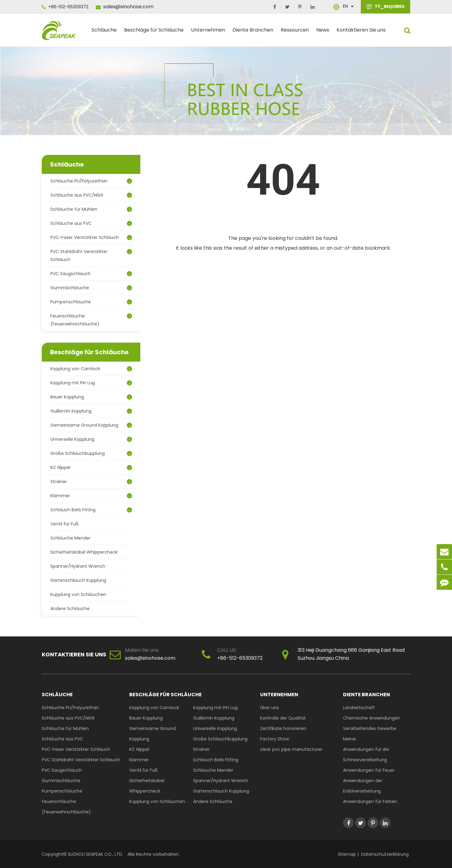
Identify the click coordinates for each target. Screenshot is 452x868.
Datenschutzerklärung (385, 854)
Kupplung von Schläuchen (78, 594)
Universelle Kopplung (91, 439)
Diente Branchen (253, 33)
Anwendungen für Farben (370, 801)
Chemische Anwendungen (372, 718)
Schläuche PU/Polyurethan (91, 181)
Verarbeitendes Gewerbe (370, 728)
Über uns (269, 708)
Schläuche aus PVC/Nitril (91, 195)
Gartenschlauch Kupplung (78, 580)
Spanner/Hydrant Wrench (78, 566)
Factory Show (275, 739)
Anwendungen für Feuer (369, 770)
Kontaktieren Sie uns (361, 33)
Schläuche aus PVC (91, 223)
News (323, 33)
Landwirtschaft (359, 708)
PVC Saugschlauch (91, 274)
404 (240, 129)
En (345, 6)
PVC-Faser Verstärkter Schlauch (91, 237)
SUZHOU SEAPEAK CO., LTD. (95, 854)
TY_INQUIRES (386, 7)
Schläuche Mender (70, 538)
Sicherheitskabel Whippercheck (84, 552)
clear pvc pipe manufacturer (291, 749)
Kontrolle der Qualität (283, 718)
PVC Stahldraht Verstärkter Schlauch (91, 255)
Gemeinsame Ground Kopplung (91, 425)
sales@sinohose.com (125, 7)
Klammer (91, 496)
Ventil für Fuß (65, 524)
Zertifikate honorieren (283, 728)
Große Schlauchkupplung (91, 453)
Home (214, 129)
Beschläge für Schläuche (154, 33)
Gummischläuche (91, 288)
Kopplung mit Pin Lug (91, 383)
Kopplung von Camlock (91, 369)
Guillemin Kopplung (91, 411)
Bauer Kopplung (91, 397)
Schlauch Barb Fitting (91, 510)
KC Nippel (91, 467)
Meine (349, 739)
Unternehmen (208, 33)
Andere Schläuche (70, 609)
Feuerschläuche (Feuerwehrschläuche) (91, 320)
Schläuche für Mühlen (91, 209)
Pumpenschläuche (91, 302)
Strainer (91, 482)
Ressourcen (295, 33)
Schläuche (104, 33)
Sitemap (347, 854)
